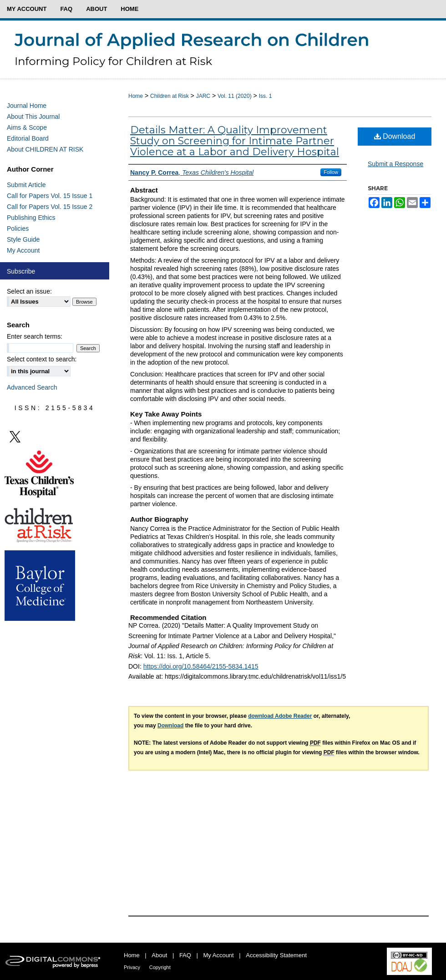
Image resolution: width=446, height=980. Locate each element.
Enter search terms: (35, 336)
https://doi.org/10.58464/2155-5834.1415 (201, 666)
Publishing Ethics (31, 218)
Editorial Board (28, 138)
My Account (23, 250)
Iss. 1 (266, 96)
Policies (18, 228)
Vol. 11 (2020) (235, 96)
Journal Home (27, 106)
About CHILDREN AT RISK (45, 149)
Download (395, 136)
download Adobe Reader (280, 716)
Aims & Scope (27, 127)
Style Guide (23, 239)
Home (136, 96)
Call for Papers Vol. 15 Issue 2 (50, 207)
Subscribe (21, 271)
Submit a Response (395, 164)
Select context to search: (42, 359)
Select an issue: (29, 291)
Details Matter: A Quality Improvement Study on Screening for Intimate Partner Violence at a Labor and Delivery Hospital (235, 141)
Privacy (132, 967)
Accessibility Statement (276, 955)
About (159, 955)
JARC (203, 96)
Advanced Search (32, 387)
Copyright (160, 967)
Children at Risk (170, 96)
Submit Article (26, 185)
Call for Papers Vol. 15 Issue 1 (50, 196)
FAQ (185, 955)
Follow (331, 172)
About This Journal (33, 117)
